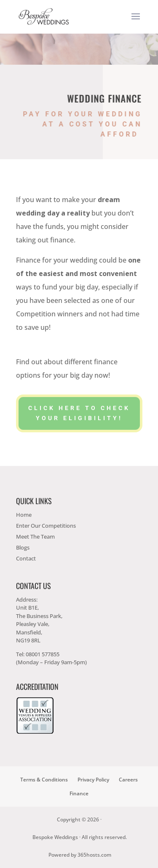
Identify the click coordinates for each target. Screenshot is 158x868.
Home (24, 515)
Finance (79, 793)
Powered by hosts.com (80, 855)
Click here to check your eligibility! (79, 413)
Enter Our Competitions (46, 526)
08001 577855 (43, 654)
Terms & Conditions (44, 780)
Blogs (23, 547)
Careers (128, 780)
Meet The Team (35, 537)
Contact (26, 558)
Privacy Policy (93, 780)
